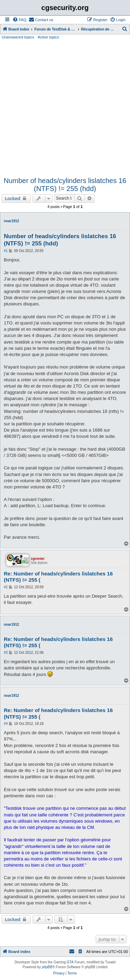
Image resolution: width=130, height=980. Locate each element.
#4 (6, 724)
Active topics (49, 37)
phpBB (47, 967)
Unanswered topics (18, 37)
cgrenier (38, 559)
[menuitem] (19, 20)
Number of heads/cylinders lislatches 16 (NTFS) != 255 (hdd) (65, 185)
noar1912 (11, 221)
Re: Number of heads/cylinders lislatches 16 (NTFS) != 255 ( (58, 577)
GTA (70, 962)
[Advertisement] (65, 108)
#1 (6, 251)
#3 (6, 653)
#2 (6, 587)
